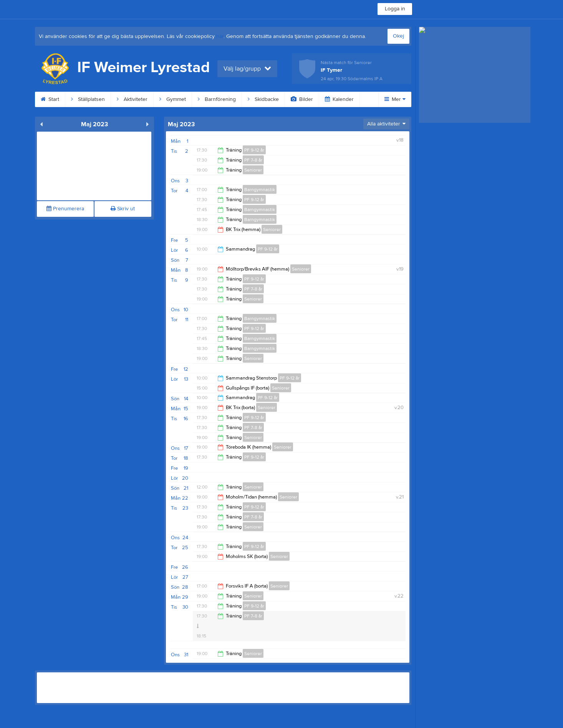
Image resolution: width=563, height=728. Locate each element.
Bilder (302, 99)
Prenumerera (65, 209)
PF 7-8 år (253, 160)
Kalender (339, 99)
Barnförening (217, 99)
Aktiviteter (132, 99)
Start (50, 99)
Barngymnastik (260, 190)
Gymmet (173, 99)
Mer (395, 99)
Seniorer (253, 170)
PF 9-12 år (254, 150)
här (220, 36)
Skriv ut (123, 209)
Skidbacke (263, 99)
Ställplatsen (88, 99)
